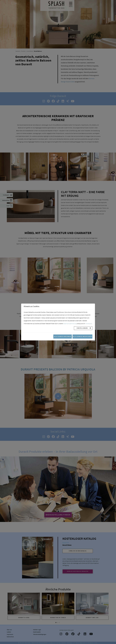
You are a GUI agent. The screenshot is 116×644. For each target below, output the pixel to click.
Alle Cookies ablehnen (63, 336)
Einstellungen (82, 328)
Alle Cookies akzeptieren (82, 336)
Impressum (88, 323)
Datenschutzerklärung (70, 323)
